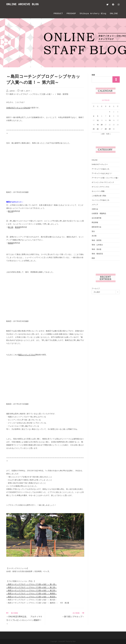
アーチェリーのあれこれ (100, 169)
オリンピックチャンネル (100, 187)
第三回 (11, 211)
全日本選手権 (96, 218)
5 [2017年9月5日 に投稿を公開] (98, 116)
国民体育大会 (96, 227)
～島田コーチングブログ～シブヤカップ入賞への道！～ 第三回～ (31, 590)
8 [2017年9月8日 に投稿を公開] (110, 116)
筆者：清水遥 (96, 249)
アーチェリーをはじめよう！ (102, 173)
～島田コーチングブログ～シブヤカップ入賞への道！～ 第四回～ (31, 593)
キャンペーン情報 (98, 191)
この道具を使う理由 (99, 196)
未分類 (94, 236)
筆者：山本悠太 (97, 245)
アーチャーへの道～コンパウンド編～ (105, 178)
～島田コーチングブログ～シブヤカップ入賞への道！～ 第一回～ (31, 584)
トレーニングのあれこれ (100, 200)
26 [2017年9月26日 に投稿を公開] (98, 129)
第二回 (11, 227)
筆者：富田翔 (63, 94)
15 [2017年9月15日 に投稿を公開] (110, 120)
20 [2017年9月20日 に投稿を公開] (102, 125)
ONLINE (95, 160)
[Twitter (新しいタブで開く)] (107, 5)
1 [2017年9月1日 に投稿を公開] (110, 112)
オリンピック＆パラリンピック (103, 182)
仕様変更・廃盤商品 (99, 213)
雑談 (93, 258)
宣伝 (93, 231)
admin (12, 91)
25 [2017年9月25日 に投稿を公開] (94, 129)
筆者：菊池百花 (97, 254)
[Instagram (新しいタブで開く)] (119, 5)
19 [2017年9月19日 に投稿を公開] (98, 125)
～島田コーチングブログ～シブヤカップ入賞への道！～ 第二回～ (31, 587)
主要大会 (95, 209)
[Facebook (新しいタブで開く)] (113, 5)
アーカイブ (96, 288)
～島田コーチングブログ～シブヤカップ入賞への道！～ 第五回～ (31, 597)
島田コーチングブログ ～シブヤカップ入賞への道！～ (32, 94)
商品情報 (95, 222)
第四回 (11, 243)
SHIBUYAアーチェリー (100, 164)
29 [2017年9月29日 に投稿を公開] (110, 129)
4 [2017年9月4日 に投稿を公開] (94, 116)
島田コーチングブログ (27, 355)
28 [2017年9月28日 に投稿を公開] (106, 129)
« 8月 (103, 134)
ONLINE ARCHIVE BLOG (23, 4)
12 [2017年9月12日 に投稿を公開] (98, 120)
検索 (93, 75)
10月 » (108, 134)
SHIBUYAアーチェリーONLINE (18, 108)
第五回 (17, 227)
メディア (95, 205)
